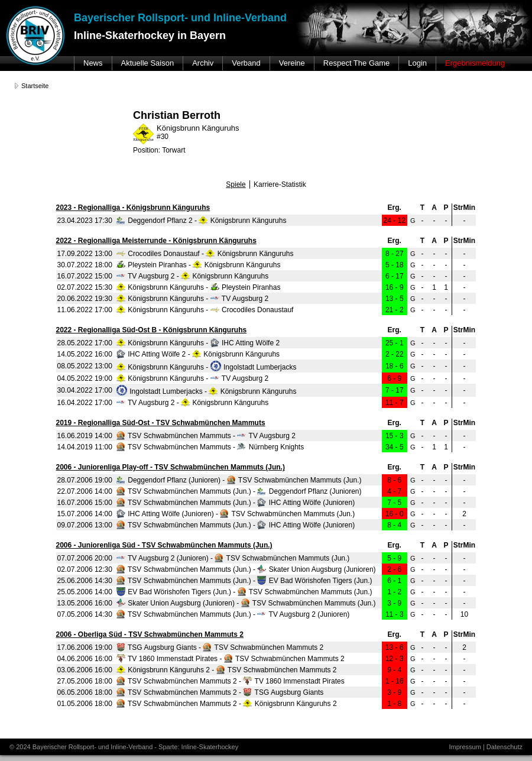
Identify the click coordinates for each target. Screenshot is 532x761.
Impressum (465, 747)
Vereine (292, 63)
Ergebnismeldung (475, 63)
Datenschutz (505, 747)
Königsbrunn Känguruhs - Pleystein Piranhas (199, 287)
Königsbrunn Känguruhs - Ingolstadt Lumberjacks (207, 367)
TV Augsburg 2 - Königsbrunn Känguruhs (192, 276)
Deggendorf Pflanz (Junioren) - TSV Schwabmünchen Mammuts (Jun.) (239, 480)
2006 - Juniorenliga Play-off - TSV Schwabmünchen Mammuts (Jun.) (171, 467)
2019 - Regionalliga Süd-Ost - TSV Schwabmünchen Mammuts (161, 423)
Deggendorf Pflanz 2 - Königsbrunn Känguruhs (202, 221)
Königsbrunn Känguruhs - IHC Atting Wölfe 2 (198, 343)
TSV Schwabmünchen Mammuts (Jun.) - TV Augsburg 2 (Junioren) (233, 614)
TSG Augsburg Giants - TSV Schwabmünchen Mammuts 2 (220, 647)
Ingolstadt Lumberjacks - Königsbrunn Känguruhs (207, 391)
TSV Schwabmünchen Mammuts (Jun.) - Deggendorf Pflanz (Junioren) (239, 491)
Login (417, 63)
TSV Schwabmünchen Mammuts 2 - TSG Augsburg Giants (220, 692)
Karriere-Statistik (280, 184)
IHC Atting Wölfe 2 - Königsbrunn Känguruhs (198, 354)
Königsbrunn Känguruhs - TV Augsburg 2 (192, 299)
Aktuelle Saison (148, 63)
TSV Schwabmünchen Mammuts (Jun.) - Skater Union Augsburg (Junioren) (246, 569)
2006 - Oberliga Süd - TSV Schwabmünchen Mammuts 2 (150, 634)
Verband (246, 63)
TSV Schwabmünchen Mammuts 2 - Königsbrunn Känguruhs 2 (227, 704)
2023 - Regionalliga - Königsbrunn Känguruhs (133, 208)
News (93, 63)
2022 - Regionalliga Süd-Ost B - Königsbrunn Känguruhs (152, 330)
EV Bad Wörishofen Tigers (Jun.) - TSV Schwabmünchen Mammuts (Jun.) (244, 592)
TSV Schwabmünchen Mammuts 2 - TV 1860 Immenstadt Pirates (231, 681)
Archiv (203, 63)
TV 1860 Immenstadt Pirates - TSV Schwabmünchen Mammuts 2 (231, 659)
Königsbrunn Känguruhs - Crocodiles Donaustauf (205, 310)
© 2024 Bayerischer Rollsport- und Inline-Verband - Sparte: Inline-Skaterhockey (124, 747)
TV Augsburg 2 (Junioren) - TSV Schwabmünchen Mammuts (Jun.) (233, 558)
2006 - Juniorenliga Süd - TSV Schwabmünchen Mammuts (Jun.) (164, 545)
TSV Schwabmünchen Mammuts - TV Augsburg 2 (206, 436)
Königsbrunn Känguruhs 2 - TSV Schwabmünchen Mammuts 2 (227, 670)
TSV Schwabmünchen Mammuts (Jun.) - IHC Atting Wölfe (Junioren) (236, 503)
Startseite (35, 86)
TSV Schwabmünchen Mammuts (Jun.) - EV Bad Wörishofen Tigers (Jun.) (244, 581)
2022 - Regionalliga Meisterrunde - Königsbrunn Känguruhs (156, 241)
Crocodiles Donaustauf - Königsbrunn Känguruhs (205, 254)
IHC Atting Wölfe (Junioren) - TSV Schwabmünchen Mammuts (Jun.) (236, 514)
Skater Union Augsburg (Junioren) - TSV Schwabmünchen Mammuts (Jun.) (246, 603)
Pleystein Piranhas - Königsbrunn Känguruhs (198, 265)
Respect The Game (356, 63)
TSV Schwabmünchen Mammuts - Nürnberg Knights (210, 447)
